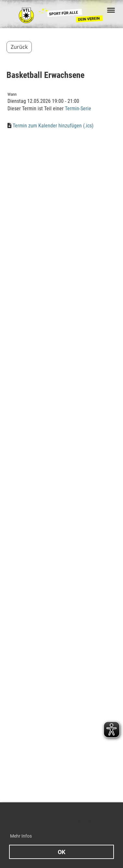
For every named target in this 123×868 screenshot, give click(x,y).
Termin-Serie (78, 108)
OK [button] (62, 852)
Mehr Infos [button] (21, 836)
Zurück (19, 47)
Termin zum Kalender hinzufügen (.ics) (53, 126)
